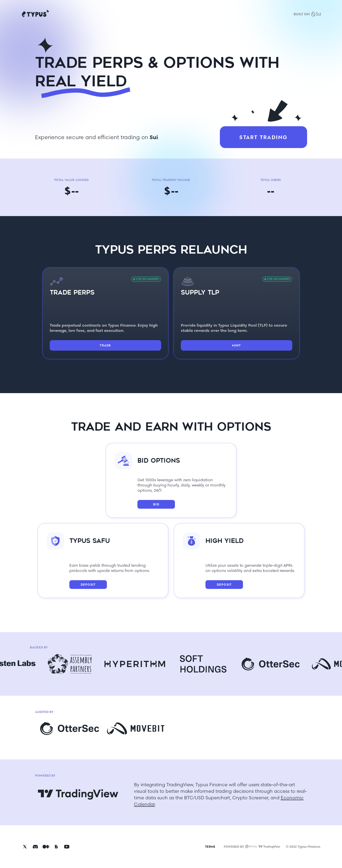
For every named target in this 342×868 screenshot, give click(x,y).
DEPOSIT (88, 585)
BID (156, 504)
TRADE (105, 345)
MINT (236, 345)
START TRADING (263, 137)
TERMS (210, 847)
